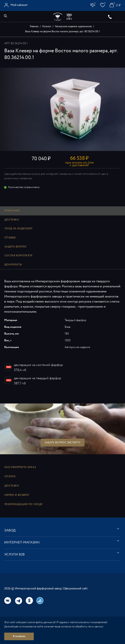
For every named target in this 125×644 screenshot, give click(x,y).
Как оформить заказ (20, 467)
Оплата (10, 477)
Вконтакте (8, 601)
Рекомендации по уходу (24, 504)
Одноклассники (29, 601)
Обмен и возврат (17, 495)
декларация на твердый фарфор (38, 378)
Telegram (19, 601)
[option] (62, 109)
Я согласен (19, 636)
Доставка (12, 486)
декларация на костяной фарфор (38, 365)
